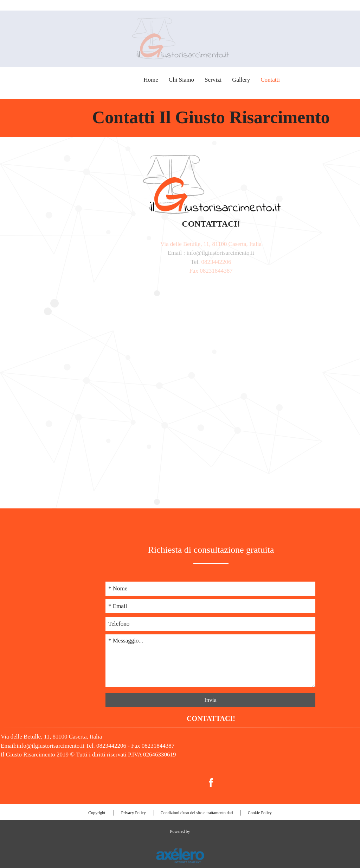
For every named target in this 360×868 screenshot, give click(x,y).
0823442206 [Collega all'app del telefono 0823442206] (332, 83)
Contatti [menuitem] (244, 80)
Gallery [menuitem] (215, 80)
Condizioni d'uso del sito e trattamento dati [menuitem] (197, 813)
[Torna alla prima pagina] (180, 38)
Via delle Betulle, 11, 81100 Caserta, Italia (180, 244)
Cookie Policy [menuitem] (260, 813)
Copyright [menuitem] (97, 813)
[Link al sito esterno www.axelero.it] (180, 855)
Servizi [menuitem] (187, 80)
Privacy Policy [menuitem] (133, 813)
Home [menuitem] (125, 80)
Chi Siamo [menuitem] (155, 80)
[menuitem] (180, 782)
